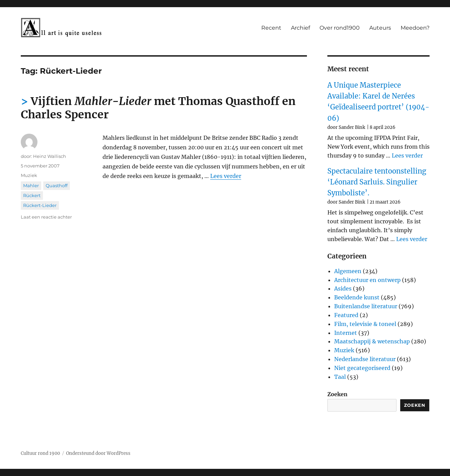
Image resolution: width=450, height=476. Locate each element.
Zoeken (337, 394)
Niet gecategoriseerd (362, 368)
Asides (343, 288)
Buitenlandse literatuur (366, 306)
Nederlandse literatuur (365, 359)
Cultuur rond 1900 (40, 453)
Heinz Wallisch (50, 156)
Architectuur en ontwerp (367, 280)
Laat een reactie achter (46, 217)
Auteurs (380, 28)
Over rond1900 (340, 28)
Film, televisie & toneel (365, 324)
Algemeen (348, 271)
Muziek (29, 175)
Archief (300, 28)
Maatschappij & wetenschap (372, 341)
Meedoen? (415, 28)
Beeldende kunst (357, 297)
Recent (271, 28)
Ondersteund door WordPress (98, 453)
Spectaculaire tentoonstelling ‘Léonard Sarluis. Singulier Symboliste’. (377, 182)
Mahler (31, 185)
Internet (346, 333)
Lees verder (226, 176)
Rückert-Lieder (40, 205)
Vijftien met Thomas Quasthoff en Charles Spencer (158, 108)
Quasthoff (57, 185)
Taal (340, 377)
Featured (346, 315)
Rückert (32, 195)
